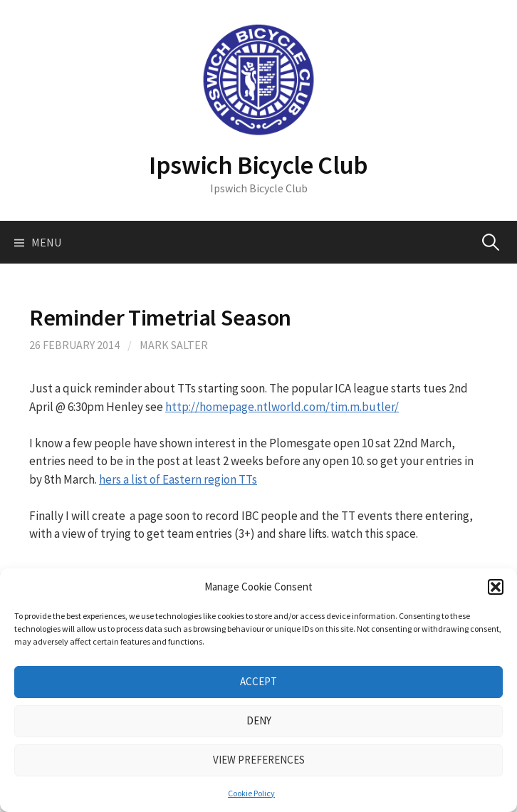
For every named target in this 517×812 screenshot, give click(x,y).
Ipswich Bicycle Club (258, 165)
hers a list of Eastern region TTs (178, 479)
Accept (258, 681)
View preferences (259, 760)
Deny (259, 720)
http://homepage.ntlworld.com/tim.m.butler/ (282, 407)
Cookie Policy (251, 793)
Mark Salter (174, 345)
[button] (496, 587)
